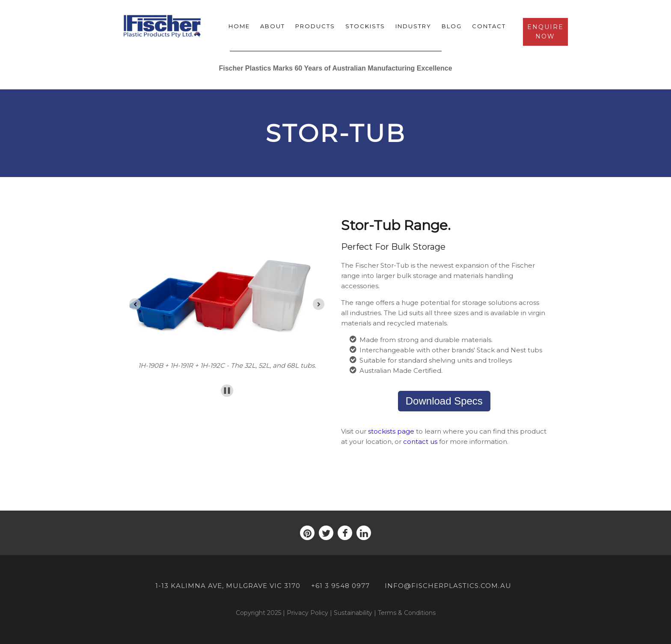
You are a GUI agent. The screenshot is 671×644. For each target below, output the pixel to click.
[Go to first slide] (319, 304)
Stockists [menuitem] (365, 26)
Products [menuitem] (315, 26)
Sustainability (353, 613)
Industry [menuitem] (413, 26)
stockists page (391, 431)
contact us (420, 442)
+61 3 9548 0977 (340, 586)
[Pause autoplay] (227, 391)
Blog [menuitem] (452, 26)
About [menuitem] (273, 26)
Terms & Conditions (407, 613)
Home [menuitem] (239, 26)
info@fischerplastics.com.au (448, 586)
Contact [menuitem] (489, 26)
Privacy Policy (307, 613)
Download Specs (444, 401)
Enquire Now (545, 32)
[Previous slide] (135, 304)
